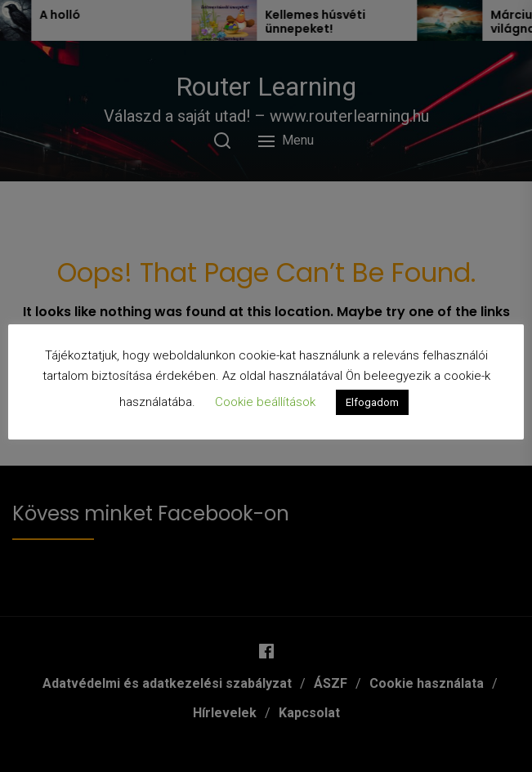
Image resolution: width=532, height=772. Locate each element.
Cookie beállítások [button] (265, 402)
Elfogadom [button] (372, 402)
